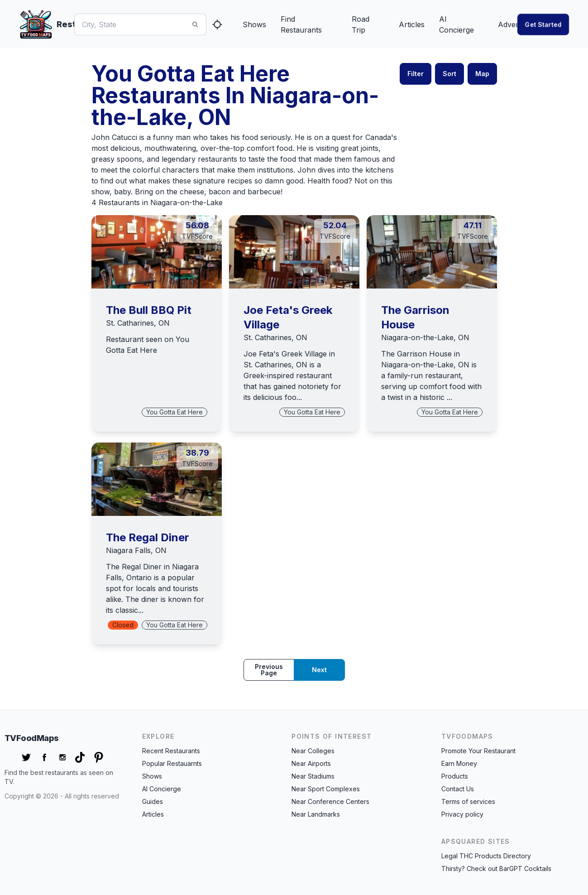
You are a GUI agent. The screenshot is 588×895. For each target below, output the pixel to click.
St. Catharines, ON (138, 323)
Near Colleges (313, 751)
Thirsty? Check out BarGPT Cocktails (496, 869)
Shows (254, 24)
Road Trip (361, 24)
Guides (153, 801)
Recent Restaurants (171, 751)
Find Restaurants (301, 24)
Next (319, 670)
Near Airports (311, 763)
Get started (543, 24)
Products (455, 776)
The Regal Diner (148, 537)
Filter (416, 74)
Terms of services (468, 801)
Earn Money (459, 763)
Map (482, 74)
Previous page (269, 670)
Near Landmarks (316, 814)
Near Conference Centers (330, 801)
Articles (412, 24)
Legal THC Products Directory (486, 856)
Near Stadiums (313, 776)
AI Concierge (457, 24)
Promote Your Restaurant (478, 751)
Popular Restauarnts (172, 763)
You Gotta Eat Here (174, 412)
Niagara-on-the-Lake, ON (425, 337)
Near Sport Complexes (326, 789)
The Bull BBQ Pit (149, 310)
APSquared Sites (476, 841)
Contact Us (458, 789)
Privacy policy (462, 814)
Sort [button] (449, 74)
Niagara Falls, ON (136, 550)
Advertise (514, 24)
